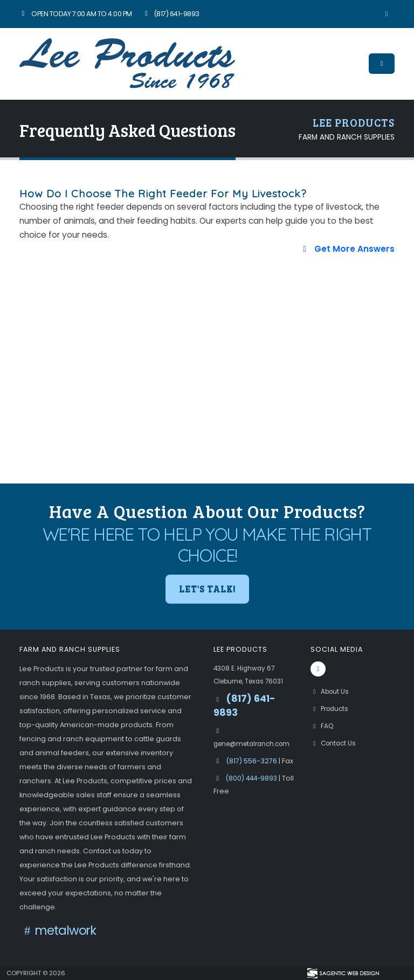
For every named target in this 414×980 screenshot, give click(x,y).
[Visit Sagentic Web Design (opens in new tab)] (343, 973)
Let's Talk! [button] (207, 589)
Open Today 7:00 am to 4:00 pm (76, 14)
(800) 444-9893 (254, 778)
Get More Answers (347, 249)
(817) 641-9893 (171, 14)
